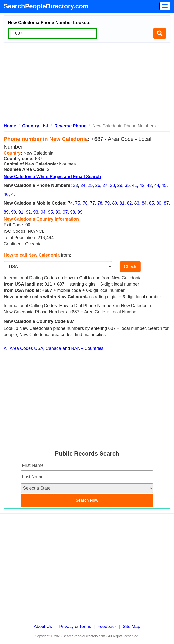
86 (159, 203)
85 (152, 203)
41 (134, 185)
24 (83, 185)
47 (14, 194)
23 (75, 185)
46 (6, 194)
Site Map (131, 627)
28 (112, 185)
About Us (43, 627)
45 (164, 185)
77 (92, 203)
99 (80, 212)
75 (78, 203)
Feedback (107, 627)
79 (107, 203)
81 (122, 203)
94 (43, 212)
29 (120, 185)
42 (142, 185)
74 (70, 203)
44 (157, 185)
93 (36, 212)
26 (98, 185)
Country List (35, 126)
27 (105, 185)
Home (10, 126)
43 (149, 185)
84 (144, 203)
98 (72, 212)
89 (6, 212)
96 (58, 212)
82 (129, 203)
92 (28, 212)
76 (85, 203)
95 (50, 212)
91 (21, 212)
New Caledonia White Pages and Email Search (52, 177)
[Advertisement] (87, 84)
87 (166, 203)
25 (90, 185)
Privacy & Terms (75, 627)
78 (100, 203)
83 (137, 203)
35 (127, 185)
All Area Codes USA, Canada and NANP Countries (54, 348)
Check (130, 267)
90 (14, 212)
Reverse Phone (70, 126)
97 (65, 212)
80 (115, 203)
